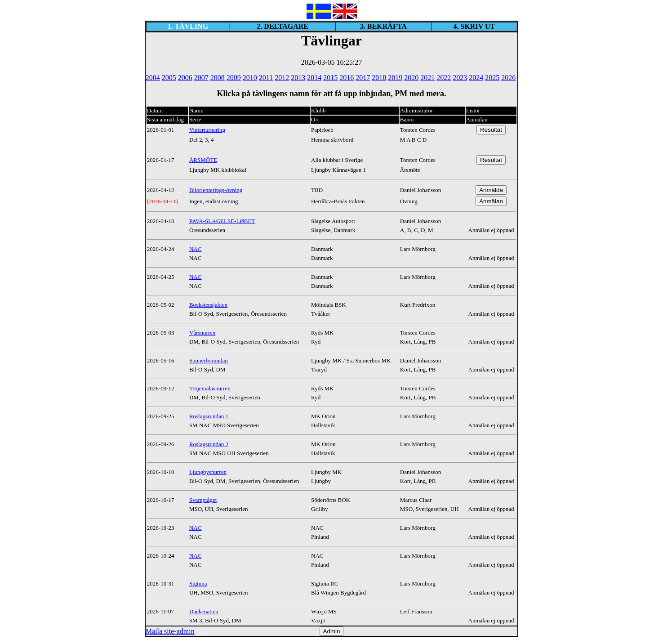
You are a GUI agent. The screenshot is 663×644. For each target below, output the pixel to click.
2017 (363, 78)
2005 (169, 78)
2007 (201, 78)
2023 (460, 78)
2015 (330, 78)
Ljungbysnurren (208, 472)
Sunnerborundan (209, 360)
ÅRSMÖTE (203, 160)
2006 (185, 78)
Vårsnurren (202, 333)
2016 (347, 78)
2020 (411, 78)
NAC (195, 249)
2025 (492, 78)
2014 (314, 78)
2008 (218, 78)
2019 (395, 78)
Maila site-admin (170, 631)
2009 (234, 78)
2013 (298, 78)
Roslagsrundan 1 (209, 416)
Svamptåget (203, 500)
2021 (427, 78)
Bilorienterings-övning (216, 190)
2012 (282, 78)
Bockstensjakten (208, 305)
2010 (250, 78)
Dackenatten (204, 611)
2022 (444, 78)
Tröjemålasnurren (210, 388)
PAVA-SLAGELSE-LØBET (222, 221)
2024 (476, 78)
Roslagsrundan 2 (209, 444)
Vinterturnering (207, 130)
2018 (379, 78)
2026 (508, 78)
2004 (153, 78)
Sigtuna (198, 584)
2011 (266, 78)
